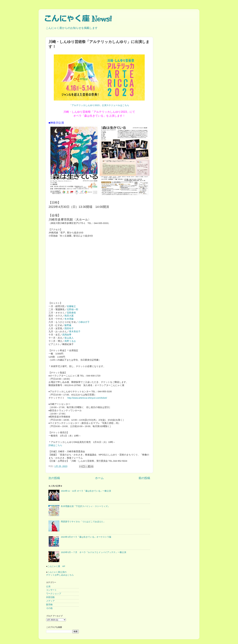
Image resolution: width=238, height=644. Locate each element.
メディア (50, 601)
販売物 (49, 605)
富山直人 (69, 338)
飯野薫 (68, 325)
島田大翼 (69, 316)
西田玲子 (69, 328)
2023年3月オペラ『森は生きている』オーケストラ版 (86, 537)
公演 (48, 586)
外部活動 (50, 597)
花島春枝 (71, 313)
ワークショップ (54, 594)
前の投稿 (144, 478)
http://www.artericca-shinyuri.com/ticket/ (87, 398)
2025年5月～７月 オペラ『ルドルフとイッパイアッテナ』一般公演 (93, 552)
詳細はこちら (55, 445)
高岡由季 (67, 335)
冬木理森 (69, 319)
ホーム (99, 478)
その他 (49, 608)
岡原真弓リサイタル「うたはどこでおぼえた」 (83, 522)
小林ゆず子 (84, 322)
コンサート (51, 590)
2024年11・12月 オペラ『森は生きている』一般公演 (86, 491)
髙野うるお (70, 341)
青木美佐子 (75, 331)
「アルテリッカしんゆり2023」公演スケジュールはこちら (99, 105)
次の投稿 (54, 478)
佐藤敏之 (71, 306)
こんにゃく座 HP (56, 566)
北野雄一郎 (72, 309)
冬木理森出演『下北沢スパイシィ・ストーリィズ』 (85, 506)
